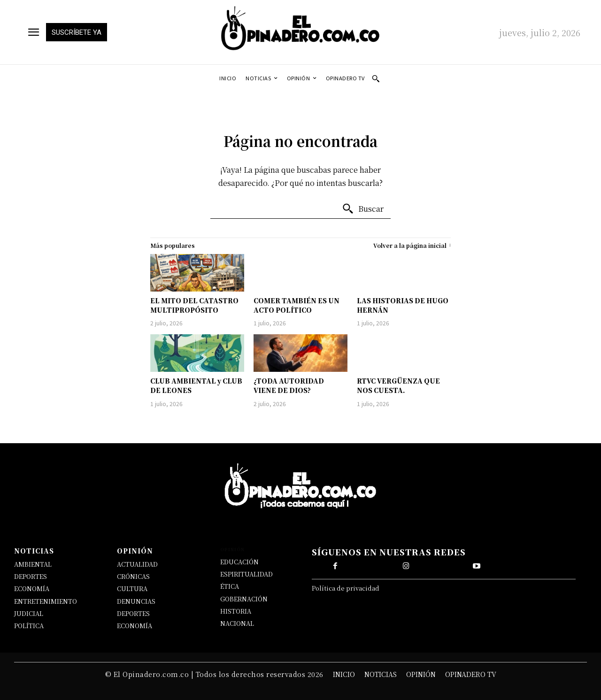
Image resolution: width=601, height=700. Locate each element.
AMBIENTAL (33, 564)
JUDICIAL (29, 613)
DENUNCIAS (136, 601)
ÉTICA (230, 586)
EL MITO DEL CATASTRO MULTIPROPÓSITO (194, 305)
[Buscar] (363, 209)
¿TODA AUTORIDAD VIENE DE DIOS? (289, 385)
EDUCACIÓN (239, 562)
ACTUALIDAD (137, 564)
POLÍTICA (29, 626)
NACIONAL (237, 623)
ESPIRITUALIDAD (247, 574)
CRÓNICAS (133, 576)
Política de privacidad (346, 588)
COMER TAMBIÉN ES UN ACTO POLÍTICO (297, 305)
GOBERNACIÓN (244, 599)
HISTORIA (236, 611)
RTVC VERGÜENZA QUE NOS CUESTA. (398, 385)
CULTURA (132, 588)
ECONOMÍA (32, 588)
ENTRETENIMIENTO (46, 601)
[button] (376, 78)
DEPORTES (31, 576)
